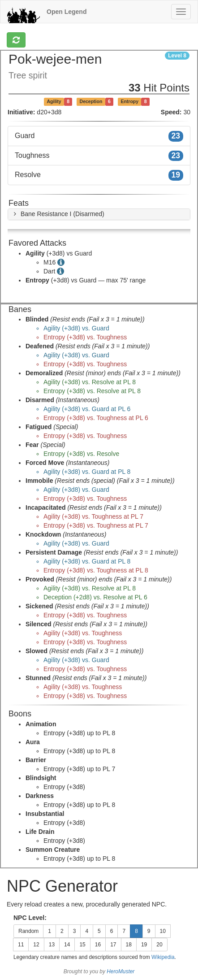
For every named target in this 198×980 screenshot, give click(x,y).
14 (67, 945)
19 (144, 945)
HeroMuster (121, 971)
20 (159, 945)
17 (113, 945)
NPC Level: (30, 918)
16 (98, 945)
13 (52, 945)
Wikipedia (163, 957)
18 (129, 945)
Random (28, 931)
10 (163, 931)
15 (82, 945)
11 (21, 945)
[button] (58, 214)
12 (36, 945)
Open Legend (67, 12)
